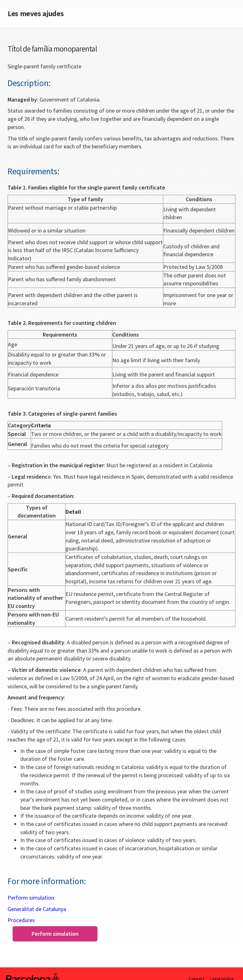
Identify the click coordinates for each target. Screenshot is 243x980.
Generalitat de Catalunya (37, 909)
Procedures (21, 920)
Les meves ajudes (36, 14)
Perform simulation (31, 898)
